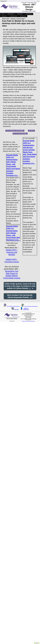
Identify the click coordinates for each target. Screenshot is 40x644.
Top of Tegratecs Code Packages (13, 306)
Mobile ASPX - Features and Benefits (12, 252)
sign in (29, 320)
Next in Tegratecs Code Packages (31, 306)
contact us (26, 319)
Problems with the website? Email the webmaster (28, 321)
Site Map (17, 309)
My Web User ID (23, 16)
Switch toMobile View (26, 309)
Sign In (38, 1)
